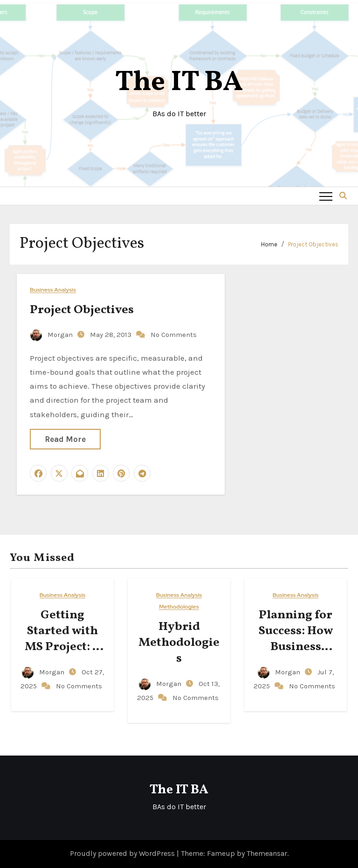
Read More (65, 439)
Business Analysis (53, 290)
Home (269, 244)
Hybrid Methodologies (179, 643)
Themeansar (267, 853)
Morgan (52, 335)
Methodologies (179, 607)
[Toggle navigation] (326, 196)
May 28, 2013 (112, 335)
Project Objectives (313, 244)
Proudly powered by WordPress (123, 853)
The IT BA (179, 83)
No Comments (174, 335)
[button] (343, 196)
